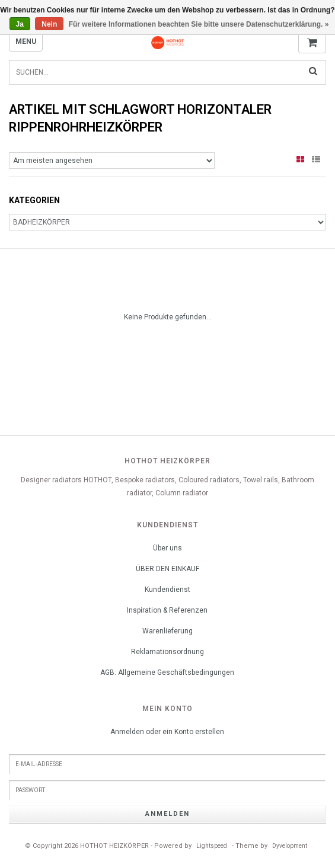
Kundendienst (167, 590)
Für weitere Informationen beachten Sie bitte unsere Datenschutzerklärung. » (199, 24)
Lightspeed (212, 846)
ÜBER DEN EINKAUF (167, 569)
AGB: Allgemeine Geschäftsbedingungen (167, 672)
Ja (20, 24)
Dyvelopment (290, 846)
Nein (49, 24)
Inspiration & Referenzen (167, 610)
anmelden (167, 814)
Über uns (167, 548)
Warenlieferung (167, 631)
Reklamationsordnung (167, 652)
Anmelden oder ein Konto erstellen (167, 732)
